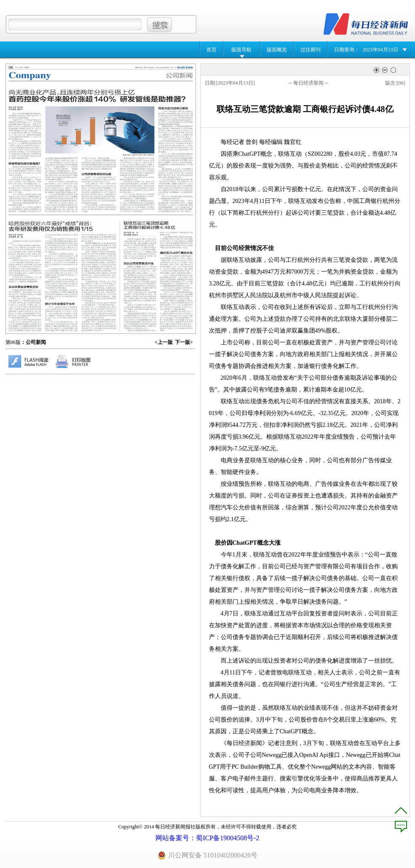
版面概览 (277, 50)
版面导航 (241, 50)
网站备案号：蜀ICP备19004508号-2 (207, 838)
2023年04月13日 (380, 50)
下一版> (184, 342)
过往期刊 (311, 50)
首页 (212, 50)
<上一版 (164, 342)
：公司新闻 (33, 342)
